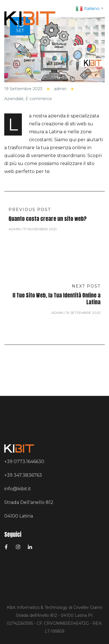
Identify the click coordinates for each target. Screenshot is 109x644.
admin (60, 89)
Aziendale (14, 99)
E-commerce (39, 99)
